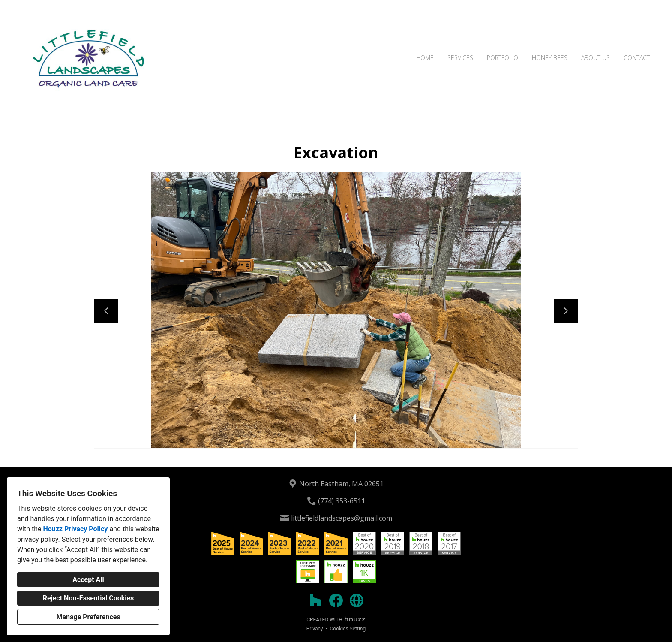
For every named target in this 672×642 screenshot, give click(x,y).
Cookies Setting (348, 629)
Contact (637, 58)
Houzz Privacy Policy (75, 529)
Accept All (88, 580)
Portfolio (502, 58)
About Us (595, 58)
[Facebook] (336, 600)
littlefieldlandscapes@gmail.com (342, 518)
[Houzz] (315, 600)
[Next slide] (566, 311)
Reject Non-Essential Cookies (88, 598)
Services (460, 58)
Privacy (315, 629)
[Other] (357, 600)
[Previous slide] (106, 311)
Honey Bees (550, 58)
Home (425, 58)
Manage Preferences (88, 617)
